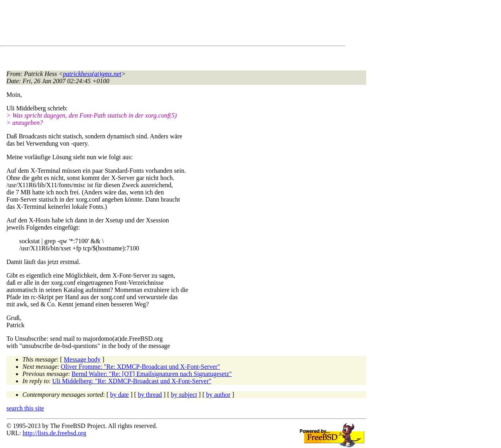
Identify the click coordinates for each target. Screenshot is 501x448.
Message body (82, 359)
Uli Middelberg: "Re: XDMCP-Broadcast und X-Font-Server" (132, 381)
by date (120, 395)
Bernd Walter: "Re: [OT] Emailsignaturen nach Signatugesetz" (152, 374)
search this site (25, 408)
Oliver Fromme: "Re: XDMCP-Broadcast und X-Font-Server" (140, 367)
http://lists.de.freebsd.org (54, 433)
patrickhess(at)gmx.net (92, 74)
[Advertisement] (152, 24)
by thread (150, 395)
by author (218, 395)
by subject (184, 395)
